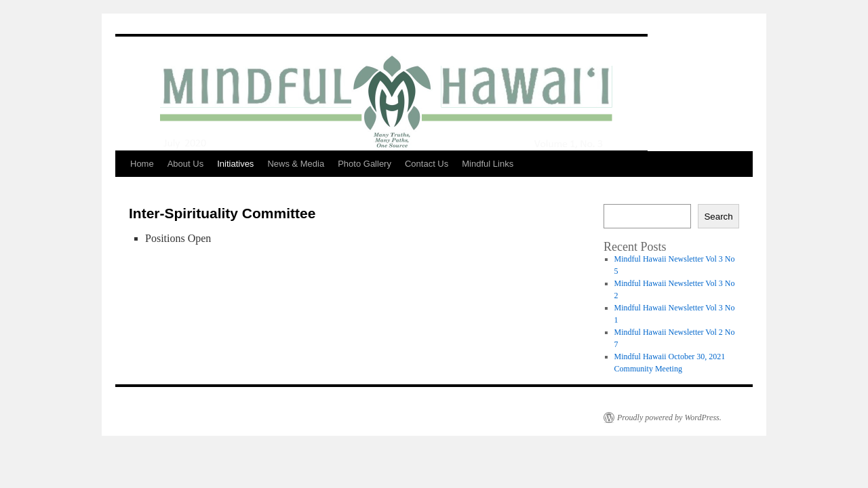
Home (142, 164)
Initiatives (235, 164)
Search (718, 217)
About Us (185, 164)
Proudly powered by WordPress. (669, 418)
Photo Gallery (364, 164)
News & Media (296, 164)
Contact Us (427, 164)
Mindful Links (488, 164)
